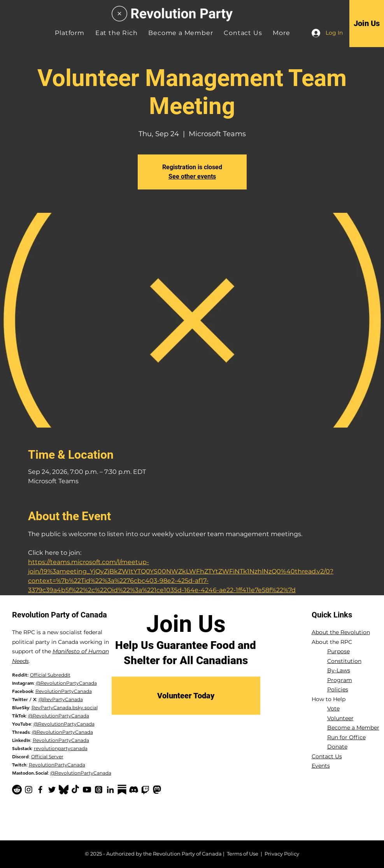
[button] (281, 33)
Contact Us (327, 756)
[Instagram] (29, 790)
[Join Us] (367, 23)
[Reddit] (17, 790)
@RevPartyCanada (61, 699)
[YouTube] (87, 790)
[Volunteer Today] (186, 696)
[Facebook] (40, 790)
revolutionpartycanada (61, 748)
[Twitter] (52, 790)
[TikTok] (75, 790)
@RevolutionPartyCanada (66, 683)
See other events (192, 176)
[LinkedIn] (110, 790)
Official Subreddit (50, 675)
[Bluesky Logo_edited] (64, 790)
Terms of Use (243, 854)
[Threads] (99, 790)
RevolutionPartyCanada (64, 691)
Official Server (47, 757)
